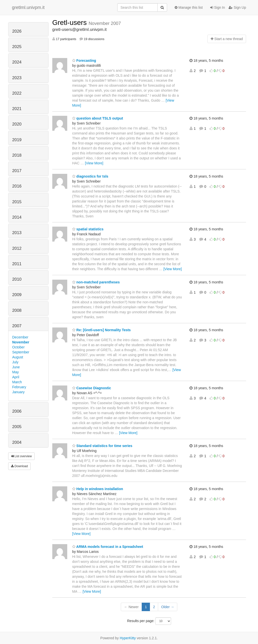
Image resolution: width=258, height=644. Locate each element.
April (16, 377)
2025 (17, 47)
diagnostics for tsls (90, 176)
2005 (17, 427)
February (19, 387)
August (18, 357)
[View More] (94, 163)
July (15, 362)
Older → (168, 607)
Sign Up (237, 7)
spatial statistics (88, 229)
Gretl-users (70, 23)
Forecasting (84, 61)
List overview (21, 456)
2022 (17, 93)
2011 (17, 264)
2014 (17, 217)
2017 (17, 171)
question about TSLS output (98, 118)
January (18, 392)
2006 (17, 411)
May (15, 372)
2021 (17, 109)
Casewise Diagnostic (92, 388)
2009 (17, 295)
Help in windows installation (98, 489)
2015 (17, 202)
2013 (17, 233)
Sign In (218, 7)
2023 (17, 78)
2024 (17, 62)
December (20, 337)
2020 (17, 124)
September (21, 352)
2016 (17, 186)
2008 (17, 310)
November (21, 342)
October (18, 347)
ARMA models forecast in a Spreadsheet (108, 547)
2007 (17, 326)
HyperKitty (128, 638)
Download (19, 466)
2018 (17, 155)
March (17, 382)
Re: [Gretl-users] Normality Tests (101, 330)
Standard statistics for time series (102, 446)
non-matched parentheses (96, 282)
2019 (17, 140)
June (16, 367)
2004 (17, 442)
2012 (17, 248)
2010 (17, 279)
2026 (17, 31)
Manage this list (189, 7)
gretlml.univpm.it (28, 7)
